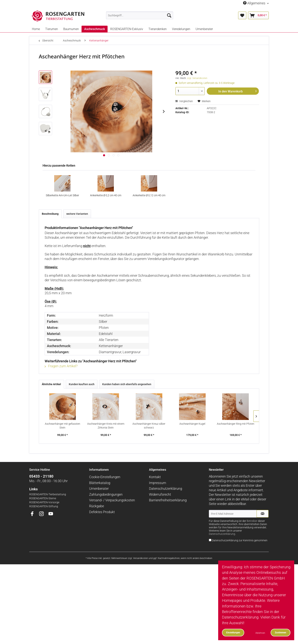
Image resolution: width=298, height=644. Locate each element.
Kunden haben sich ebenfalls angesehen (127, 384)
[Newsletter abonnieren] (263, 514)
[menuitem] (140, 15)
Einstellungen (233, 632)
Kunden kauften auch (82, 384)
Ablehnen (260, 633)
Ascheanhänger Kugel (192, 424)
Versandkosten (141, 558)
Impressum (158, 483)
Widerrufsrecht (160, 494)
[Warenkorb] (258, 15)
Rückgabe (97, 506)
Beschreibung (50, 214)
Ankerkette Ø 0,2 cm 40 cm (106, 195)
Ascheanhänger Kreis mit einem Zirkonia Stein (106, 426)
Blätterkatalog (100, 483)
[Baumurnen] (71, 29)
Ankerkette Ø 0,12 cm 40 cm (149, 195)
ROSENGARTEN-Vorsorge (44, 502)
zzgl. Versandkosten (197, 78)
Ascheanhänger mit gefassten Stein (63, 426)
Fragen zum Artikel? (61, 366)
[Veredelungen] (181, 29)
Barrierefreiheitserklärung (168, 500)
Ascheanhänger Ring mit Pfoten (236, 424)
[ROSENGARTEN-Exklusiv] (127, 29)
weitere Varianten (77, 214)
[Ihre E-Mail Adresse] (233, 514)
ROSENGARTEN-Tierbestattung (48, 494)
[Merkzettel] (242, 15)
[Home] (36, 29)
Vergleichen (184, 101)
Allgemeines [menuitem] (255, 3)
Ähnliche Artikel (51, 384)
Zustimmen (281, 632)
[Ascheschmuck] (95, 29)
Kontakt (155, 477)
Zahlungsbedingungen (106, 494)
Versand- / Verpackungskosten (112, 500)
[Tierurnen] (52, 29)
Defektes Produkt (102, 512)
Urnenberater (99, 489)
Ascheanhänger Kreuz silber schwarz (149, 426)
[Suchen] (169, 15)
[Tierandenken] (158, 29)
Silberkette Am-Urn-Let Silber (62, 195)
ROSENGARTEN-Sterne (43, 498)
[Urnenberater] (204, 29)
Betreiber (252, 521)
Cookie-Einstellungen (105, 477)
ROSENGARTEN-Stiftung (44, 506)
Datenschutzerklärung (166, 489)
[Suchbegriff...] (140, 15)
